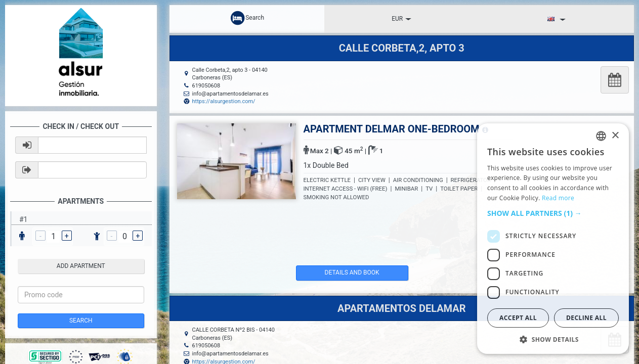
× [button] (615, 136)
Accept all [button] (518, 318)
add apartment (81, 266)
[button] (553, 213)
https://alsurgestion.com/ (224, 101)
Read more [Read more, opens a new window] (558, 198)
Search (81, 321)
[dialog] (553, 239)
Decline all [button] (586, 318)
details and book (339, 272)
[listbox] (601, 136)
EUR (401, 19)
